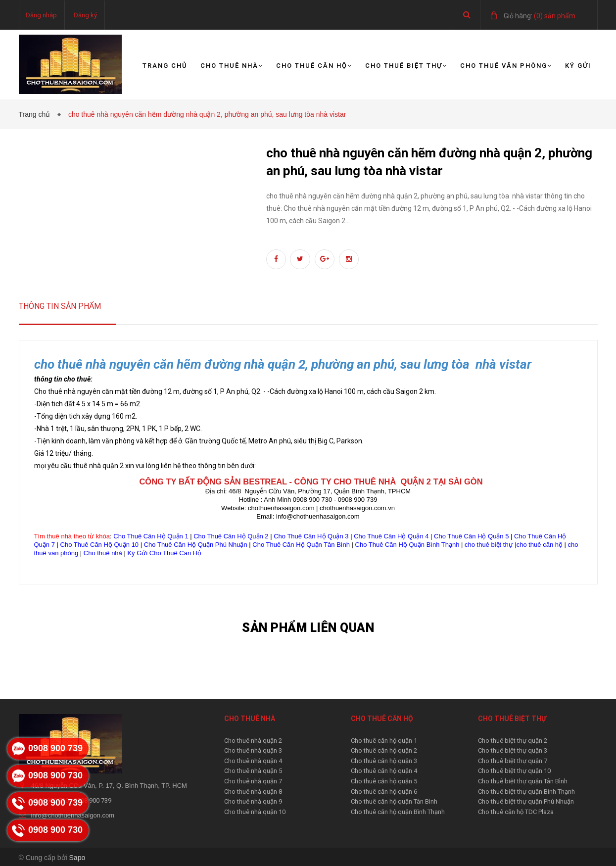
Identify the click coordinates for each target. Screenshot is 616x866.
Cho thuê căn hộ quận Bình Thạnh (398, 812)
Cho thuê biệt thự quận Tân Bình (523, 781)
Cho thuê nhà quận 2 (253, 741)
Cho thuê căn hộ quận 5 (384, 781)
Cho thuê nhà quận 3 (253, 750)
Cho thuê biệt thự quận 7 (513, 761)
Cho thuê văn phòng (506, 66)
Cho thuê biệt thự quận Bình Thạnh (526, 792)
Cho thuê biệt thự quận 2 (513, 741)
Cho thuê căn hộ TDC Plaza (516, 812)
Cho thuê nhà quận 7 (253, 781)
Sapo (77, 858)
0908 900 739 (93, 800)
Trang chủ (165, 66)
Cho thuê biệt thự (406, 66)
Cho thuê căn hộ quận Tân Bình (394, 801)
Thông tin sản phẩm (60, 306)
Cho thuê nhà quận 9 (253, 801)
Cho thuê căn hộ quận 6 (384, 792)
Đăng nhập (41, 15)
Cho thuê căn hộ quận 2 (384, 750)
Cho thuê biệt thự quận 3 (513, 750)
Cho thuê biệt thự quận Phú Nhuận (526, 801)
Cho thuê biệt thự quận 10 (514, 771)
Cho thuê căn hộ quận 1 (384, 741)
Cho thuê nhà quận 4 (253, 761)
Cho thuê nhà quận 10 (255, 812)
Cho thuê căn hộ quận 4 (384, 771)
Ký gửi (578, 66)
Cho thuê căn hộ (314, 66)
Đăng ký (85, 15)
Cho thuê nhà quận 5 (253, 771)
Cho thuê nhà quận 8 (253, 792)
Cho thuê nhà (232, 66)
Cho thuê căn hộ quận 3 (384, 761)
